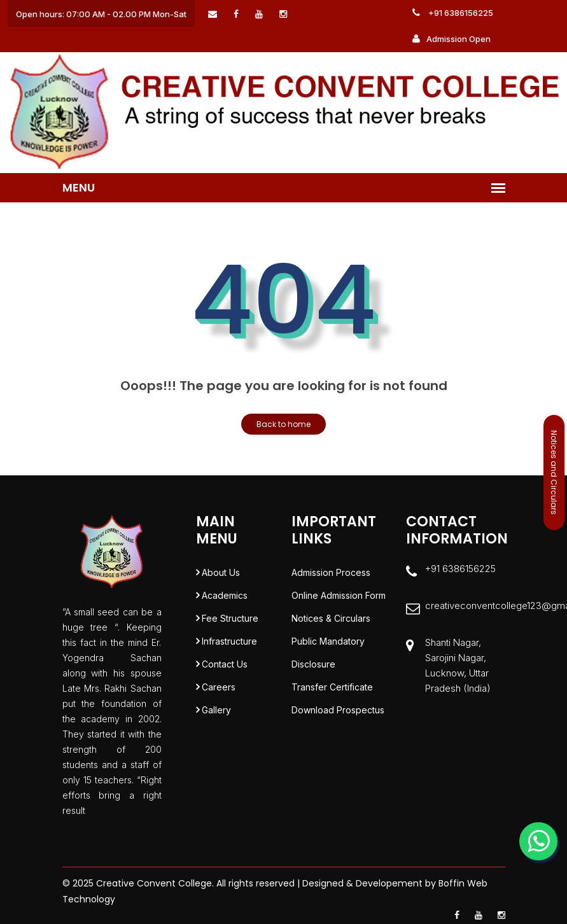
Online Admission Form (339, 595)
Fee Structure (230, 618)
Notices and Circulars (554, 472)
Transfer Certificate (332, 687)
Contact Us (225, 664)
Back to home (283, 424)
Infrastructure (229, 641)
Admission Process (331, 572)
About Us (221, 572)
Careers (219, 687)
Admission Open (451, 39)
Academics (225, 595)
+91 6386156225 (453, 13)
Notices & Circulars (331, 618)
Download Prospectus (338, 710)
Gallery (216, 710)
